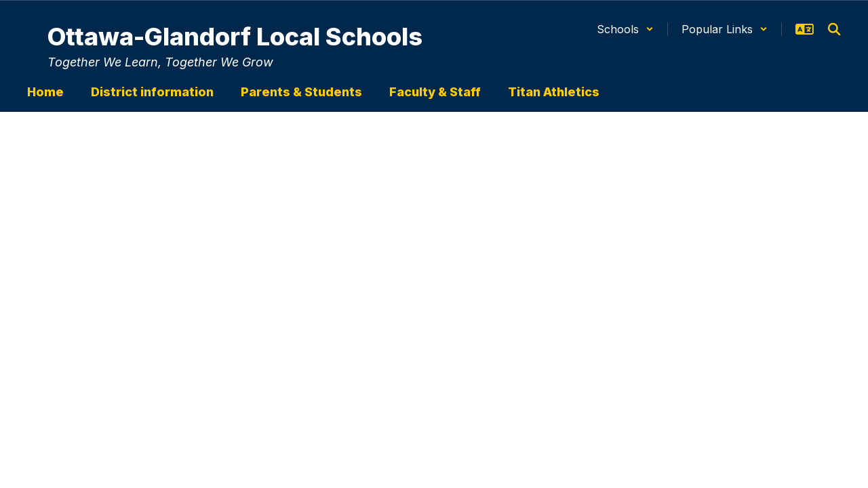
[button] (625, 29)
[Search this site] (834, 29)
